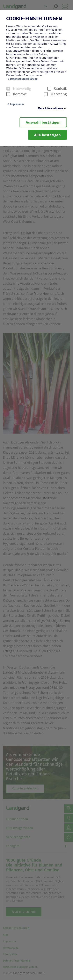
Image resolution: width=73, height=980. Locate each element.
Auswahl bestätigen (43, 122)
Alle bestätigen (47, 135)
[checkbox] (8, 89)
